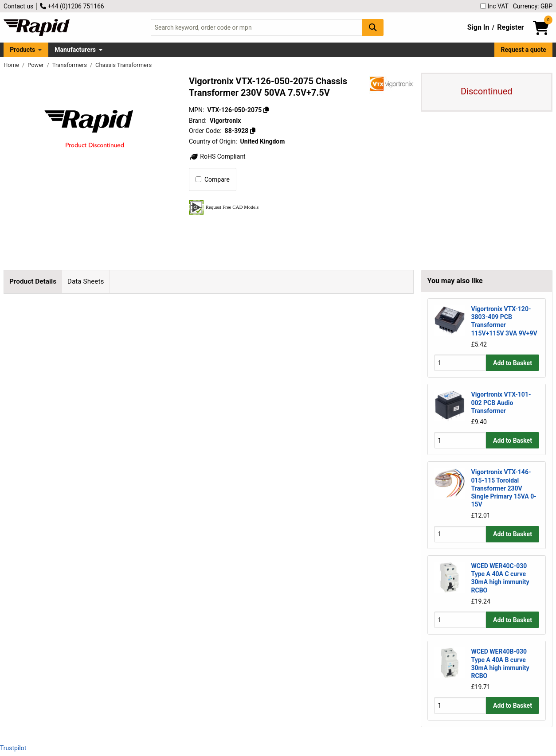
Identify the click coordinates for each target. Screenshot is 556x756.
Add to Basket (513, 363)
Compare (213, 179)
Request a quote (524, 50)
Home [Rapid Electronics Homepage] (12, 65)
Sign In (478, 27)
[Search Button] (373, 27)
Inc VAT (494, 6)
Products (22, 50)
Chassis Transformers (123, 65)
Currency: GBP (533, 6)
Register (510, 27)
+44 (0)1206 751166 (72, 6)
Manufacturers (75, 50)
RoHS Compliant (217, 156)
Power (36, 65)
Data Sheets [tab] (86, 281)
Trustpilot (13, 748)
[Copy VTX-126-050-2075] (266, 110)
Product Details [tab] (33, 281)
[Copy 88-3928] (253, 131)
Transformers (70, 65)
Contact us (18, 6)
